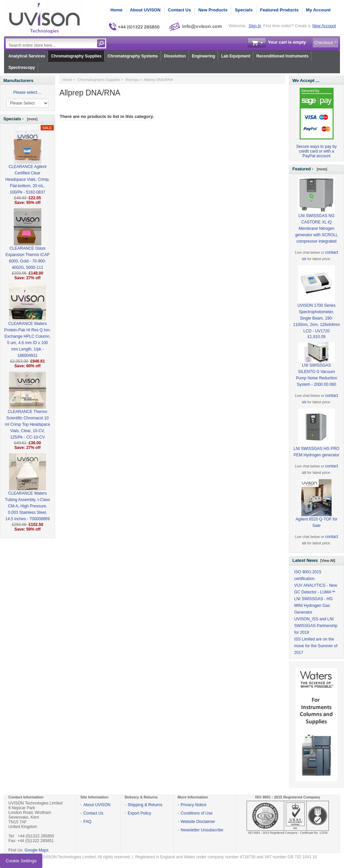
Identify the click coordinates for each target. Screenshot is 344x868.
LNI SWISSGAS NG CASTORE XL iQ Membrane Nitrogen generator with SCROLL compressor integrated (316, 218)
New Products (213, 10)
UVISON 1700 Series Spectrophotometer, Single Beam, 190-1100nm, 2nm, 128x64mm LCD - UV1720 (316, 307)
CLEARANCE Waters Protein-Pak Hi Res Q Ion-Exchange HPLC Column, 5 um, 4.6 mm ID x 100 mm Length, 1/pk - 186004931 (27, 329)
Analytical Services (27, 56)
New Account (324, 26)
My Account (318, 10)
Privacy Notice (194, 805)
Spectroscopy (22, 68)
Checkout (324, 43)
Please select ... (27, 92)
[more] (31, 119)
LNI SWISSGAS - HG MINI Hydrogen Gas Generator (314, 606)
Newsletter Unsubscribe (202, 830)
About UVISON (145, 10)
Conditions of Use (197, 813)
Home (117, 10)
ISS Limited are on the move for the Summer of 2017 (316, 646)
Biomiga (132, 80)
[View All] (328, 561)
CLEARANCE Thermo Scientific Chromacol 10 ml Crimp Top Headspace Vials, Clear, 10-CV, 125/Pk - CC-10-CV (28, 414)
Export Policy (139, 813)
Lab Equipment (236, 56)
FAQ (87, 822)
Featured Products (279, 10)
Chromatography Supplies (76, 56)
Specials (244, 10)
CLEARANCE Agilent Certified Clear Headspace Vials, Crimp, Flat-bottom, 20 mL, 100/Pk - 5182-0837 (28, 169)
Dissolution (175, 56)
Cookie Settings (21, 861)
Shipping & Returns (145, 805)
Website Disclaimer (198, 822)
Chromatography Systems (133, 56)
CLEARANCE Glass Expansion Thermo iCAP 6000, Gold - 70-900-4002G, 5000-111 (27, 247)
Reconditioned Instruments (282, 56)
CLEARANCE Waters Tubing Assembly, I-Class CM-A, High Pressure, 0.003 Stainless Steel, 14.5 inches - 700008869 (28, 495)
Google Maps (36, 850)
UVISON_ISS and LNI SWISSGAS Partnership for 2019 (316, 626)
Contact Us (180, 10)
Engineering (203, 56)
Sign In (255, 26)
